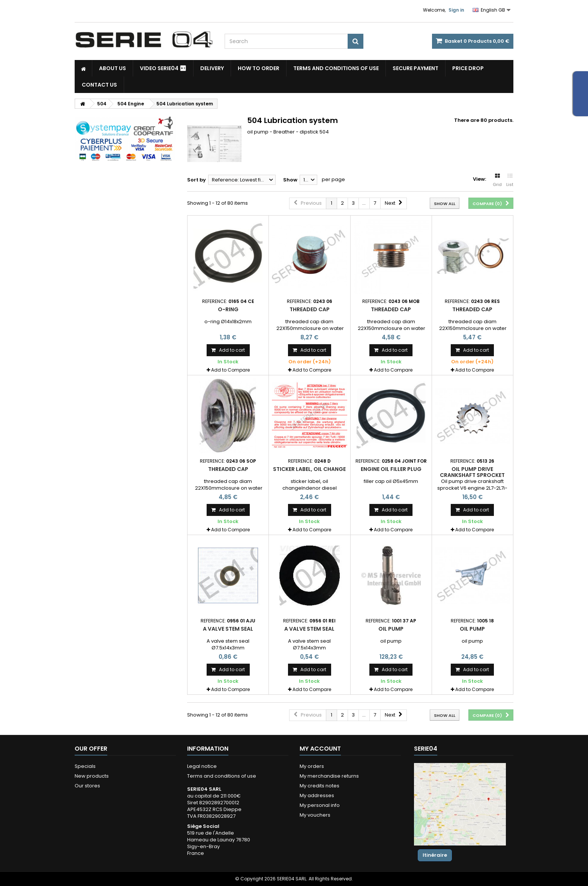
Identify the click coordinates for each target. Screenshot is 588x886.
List (510, 180)
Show (290, 180)
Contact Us (99, 85)
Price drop (468, 68)
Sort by (196, 180)
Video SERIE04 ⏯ (163, 68)
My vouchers (315, 815)
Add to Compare (230, 370)
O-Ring (228, 309)
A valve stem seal (228, 629)
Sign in (456, 10)
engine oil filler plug (391, 469)
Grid (497, 180)
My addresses (317, 795)
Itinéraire (435, 855)
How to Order (259, 68)
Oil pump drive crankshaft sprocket (472, 472)
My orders (312, 766)
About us (112, 68)
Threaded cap (310, 309)
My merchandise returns (329, 776)
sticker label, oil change (309, 469)
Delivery (212, 68)
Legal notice (202, 766)
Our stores (87, 786)
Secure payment (415, 68)
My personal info (320, 805)
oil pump (391, 629)
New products (92, 776)
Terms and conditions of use (336, 68)
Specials (85, 766)
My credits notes (319, 786)
